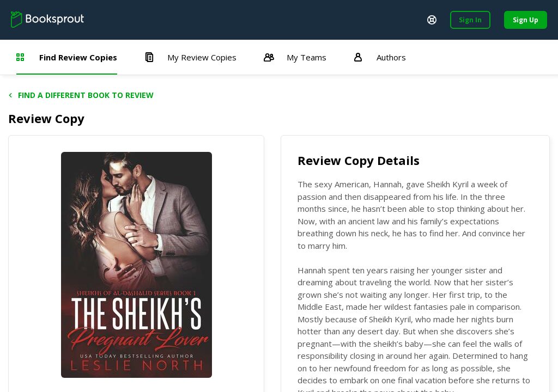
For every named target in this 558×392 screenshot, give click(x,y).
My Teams (295, 57)
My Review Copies (190, 57)
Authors (380, 57)
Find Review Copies (67, 57)
